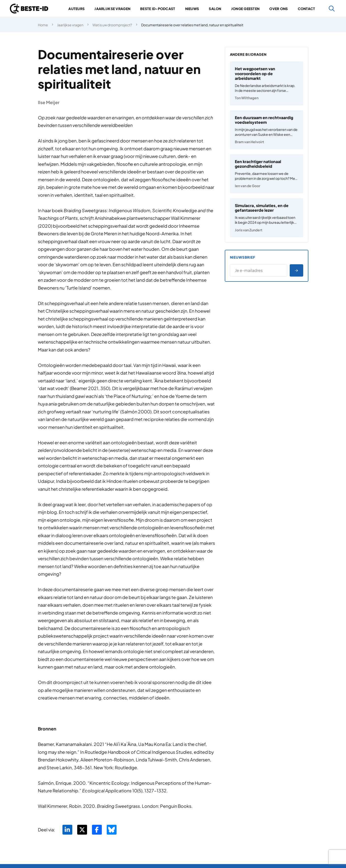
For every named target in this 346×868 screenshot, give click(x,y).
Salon (215, 9)
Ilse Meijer (49, 102)
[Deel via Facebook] (97, 830)
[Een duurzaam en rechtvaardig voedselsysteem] (267, 130)
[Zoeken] (332, 9)
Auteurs (76, 9)
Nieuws (192, 9)
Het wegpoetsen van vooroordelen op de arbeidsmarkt (255, 73)
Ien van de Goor (248, 186)
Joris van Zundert (249, 230)
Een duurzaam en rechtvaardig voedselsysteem (264, 120)
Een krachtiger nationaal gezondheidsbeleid (258, 164)
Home (43, 25)
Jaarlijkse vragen (112, 9)
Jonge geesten (245, 9)
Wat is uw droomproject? (112, 25)
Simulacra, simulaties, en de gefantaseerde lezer (262, 208)
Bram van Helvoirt (249, 142)
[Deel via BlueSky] (112, 830)
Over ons (278, 9)
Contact (307, 9)
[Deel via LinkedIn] (67, 830)
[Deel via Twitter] (82, 830)
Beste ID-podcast (158, 9)
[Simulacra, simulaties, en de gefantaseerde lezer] (267, 218)
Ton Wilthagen (247, 98)
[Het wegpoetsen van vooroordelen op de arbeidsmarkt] (267, 83)
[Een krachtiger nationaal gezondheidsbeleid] (267, 174)
